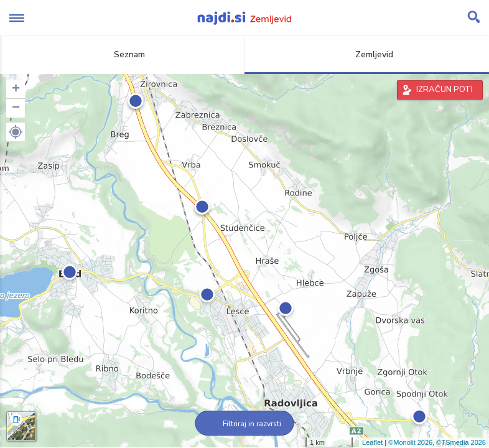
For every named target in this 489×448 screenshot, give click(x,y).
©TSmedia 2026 (461, 442)
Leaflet (372, 442)
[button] (16, 132)
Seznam (122, 54)
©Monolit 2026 (410, 442)
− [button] (16, 108)
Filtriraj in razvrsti (245, 424)
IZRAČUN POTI (445, 90)
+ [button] (16, 90)
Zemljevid (367, 54)
